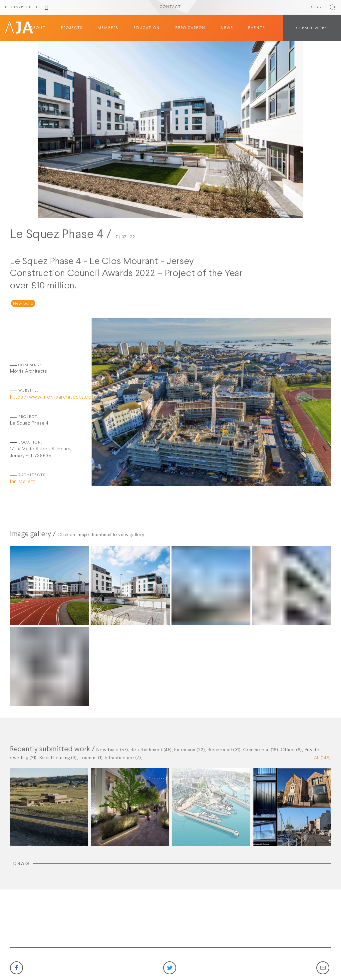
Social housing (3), (59, 758)
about (38, 28)
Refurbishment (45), (152, 750)
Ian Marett (23, 482)
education (147, 28)
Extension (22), (191, 750)
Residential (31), (225, 750)
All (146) (323, 758)
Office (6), (293, 750)
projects (72, 28)
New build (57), (113, 750)
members (108, 28)
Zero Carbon (190, 28)
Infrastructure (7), (124, 758)
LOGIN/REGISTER (27, 7)
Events (257, 28)
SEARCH (324, 7)
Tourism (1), (92, 758)
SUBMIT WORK (312, 28)
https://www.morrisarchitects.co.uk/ (55, 397)
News (227, 28)
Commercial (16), (262, 750)
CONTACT (170, 7)
